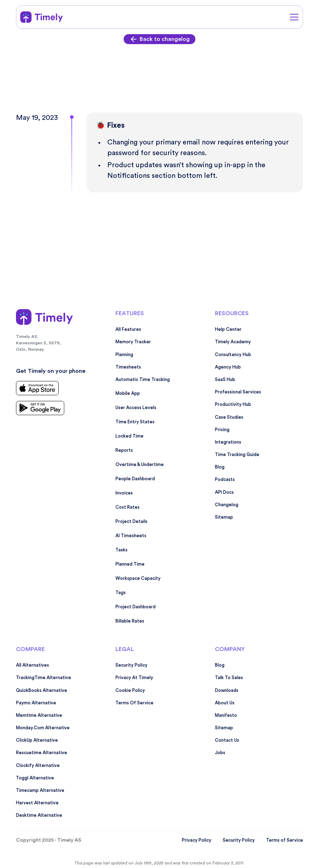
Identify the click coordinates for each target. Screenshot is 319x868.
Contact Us (227, 740)
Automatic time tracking (143, 380)
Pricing (222, 430)
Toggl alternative (35, 778)
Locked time (129, 436)
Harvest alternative (37, 803)
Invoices (124, 493)
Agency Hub (228, 367)
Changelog (227, 505)
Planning (124, 355)
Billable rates (130, 621)
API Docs (224, 492)
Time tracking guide (237, 455)
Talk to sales (229, 678)
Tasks (121, 550)
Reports (124, 450)
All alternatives (33, 665)
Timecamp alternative (40, 790)
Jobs (220, 753)
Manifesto (226, 715)
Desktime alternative (39, 815)
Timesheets (128, 367)
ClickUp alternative (37, 740)
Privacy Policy (197, 840)
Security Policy (239, 840)
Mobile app (128, 393)
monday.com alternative (43, 728)
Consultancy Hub (233, 355)
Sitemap (224, 517)
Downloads (227, 690)
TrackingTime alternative (44, 678)
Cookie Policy (130, 690)
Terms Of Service (134, 703)
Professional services (238, 392)
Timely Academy (233, 342)
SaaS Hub (225, 380)
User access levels (136, 408)
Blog (220, 467)
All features (128, 329)
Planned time (130, 564)
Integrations (228, 442)
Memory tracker (133, 342)
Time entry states (135, 422)
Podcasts (225, 480)
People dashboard (135, 479)
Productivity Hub (233, 404)
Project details (131, 522)
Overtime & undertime (140, 465)
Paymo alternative (36, 703)
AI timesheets (131, 536)
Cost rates (128, 507)
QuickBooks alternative (42, 690)
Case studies (229, 417)
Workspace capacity (138, 578)
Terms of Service (285, 840)
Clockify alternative (38, 766)
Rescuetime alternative (42, 753)
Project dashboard (136, 607)
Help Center (228, 329)
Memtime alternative (39, 715)
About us (225, 703)
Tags (121, 593)
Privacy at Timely (134, 678)
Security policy (131, 665)
